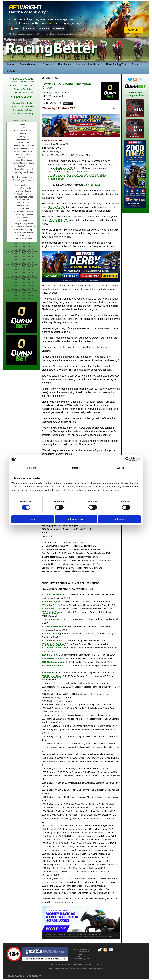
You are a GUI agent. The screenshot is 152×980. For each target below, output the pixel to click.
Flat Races (65, 64)
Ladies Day (23, 166)
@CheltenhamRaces (78, 172)
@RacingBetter (56, 179)
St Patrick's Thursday (23, 194)
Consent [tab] (32, 468)
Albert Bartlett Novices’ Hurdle (23, 227)
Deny (33, 519)
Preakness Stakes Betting (23, 107)
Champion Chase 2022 (22, 243)
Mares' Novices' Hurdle (23, 212)
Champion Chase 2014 (22, 269)
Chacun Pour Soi (56, 207)
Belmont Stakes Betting (23, 110)
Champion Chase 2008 (22, 289)
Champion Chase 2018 (22, 256)
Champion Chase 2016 (22, 263)
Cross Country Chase (23, 185)
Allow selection (76, 519)
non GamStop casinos (60, 964)
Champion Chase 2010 (22, 282)
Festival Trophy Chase (23, 151)
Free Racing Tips (116, 64)
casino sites (75, 969)
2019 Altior (47, 605)
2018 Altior (47, 609)
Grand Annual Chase (23, 238)
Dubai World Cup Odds (23, 93)
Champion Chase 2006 (22, 295)
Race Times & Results (23, 131)
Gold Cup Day (23, 218)
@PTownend (104, 165)
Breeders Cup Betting (23, 114)
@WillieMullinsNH (64, 168)
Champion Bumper (23, 191)
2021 (53, 594)
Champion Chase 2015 (22, 266)
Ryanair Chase (23, 203)
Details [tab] (76, 468)
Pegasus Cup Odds (23, 96)
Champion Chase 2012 (22, 276)
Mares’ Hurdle (23, 157)
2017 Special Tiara (51, 612)
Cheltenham (57, 93)
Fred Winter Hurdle (23, 188)
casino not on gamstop (59, 969)
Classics (48, 64)
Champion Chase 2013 (22, 273)
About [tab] (121, 468)
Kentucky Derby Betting (23, 103)
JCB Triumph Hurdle (23, 221)
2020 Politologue (50, 602)
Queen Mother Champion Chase (23, 181)
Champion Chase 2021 (22, 247)
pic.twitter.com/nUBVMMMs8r (63, 175)
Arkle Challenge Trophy (23, 148)
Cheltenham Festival (22, 120)
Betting (23, 134)
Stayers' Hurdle (23, 206)
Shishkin (78, 191)
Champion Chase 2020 (22, 250)
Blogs (135, 64)
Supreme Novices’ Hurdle (23, 145)
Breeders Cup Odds (23, 89)
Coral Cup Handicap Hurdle (23, 177)
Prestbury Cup (23, 139)
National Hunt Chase (23, 160)
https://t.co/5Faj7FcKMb (92, 175)
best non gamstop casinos (92, 969)
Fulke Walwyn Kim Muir (23, 215)
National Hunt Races (89, 64)
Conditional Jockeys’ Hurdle (23, 235)
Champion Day (23, 142)
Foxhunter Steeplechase (23, 232)
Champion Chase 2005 (22, 299)
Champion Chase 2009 (22, 286)
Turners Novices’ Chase (23, 197)
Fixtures (12, 71)
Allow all (119, 519)
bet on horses (76, 964)
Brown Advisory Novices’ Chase (23, 173)
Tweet (114, 109)
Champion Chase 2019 (22, 253)
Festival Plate (23, 209)
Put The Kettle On (59, 220)
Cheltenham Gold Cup (23, 229)
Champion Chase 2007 (22, 292)
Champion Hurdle (23, 154)
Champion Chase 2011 (22, 279)
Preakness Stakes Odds (23, 82)
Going (23, 137)
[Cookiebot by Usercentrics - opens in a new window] (128, 459)
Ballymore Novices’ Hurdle (23, 169)
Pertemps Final (23, 200)
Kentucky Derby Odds (23, 78)
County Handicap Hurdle (23, 224)
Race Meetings (29, 64)
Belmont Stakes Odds (23, 86)
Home (11, 64)
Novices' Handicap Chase (23, 163)
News (23, 128)
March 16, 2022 (92, 185)
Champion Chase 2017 (22, 260)
